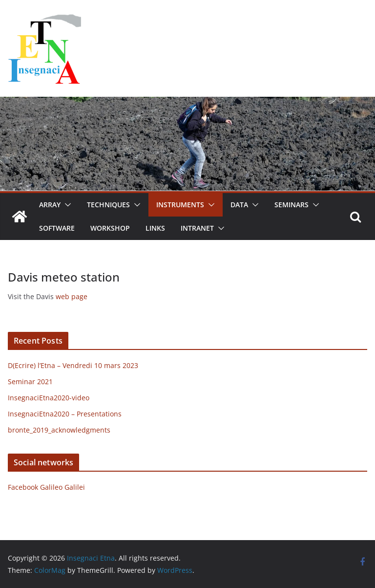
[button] (66, 205)
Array (50, 205)
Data (239, 205)
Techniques (108, 205)
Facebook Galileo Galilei (46, 487)
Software (57, 228)
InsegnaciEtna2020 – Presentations (65, 414)
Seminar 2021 (30, 381)
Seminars (292, 205)
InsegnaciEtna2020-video (49, 398)
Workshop (110, 228)
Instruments (180, 205)
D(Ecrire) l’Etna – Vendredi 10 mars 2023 (73, 365)
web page (72, 296)
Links (155, 228)
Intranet (197, 228)
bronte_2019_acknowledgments (59, 430)
